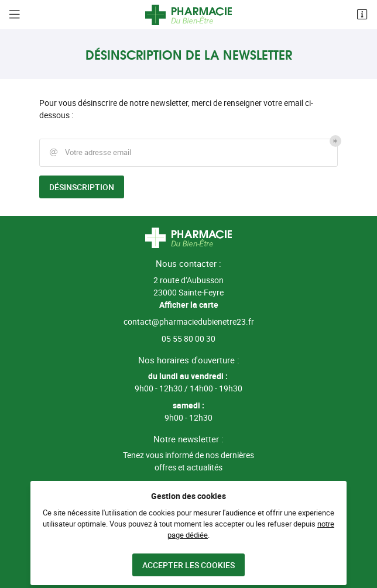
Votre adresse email (89, 153)
